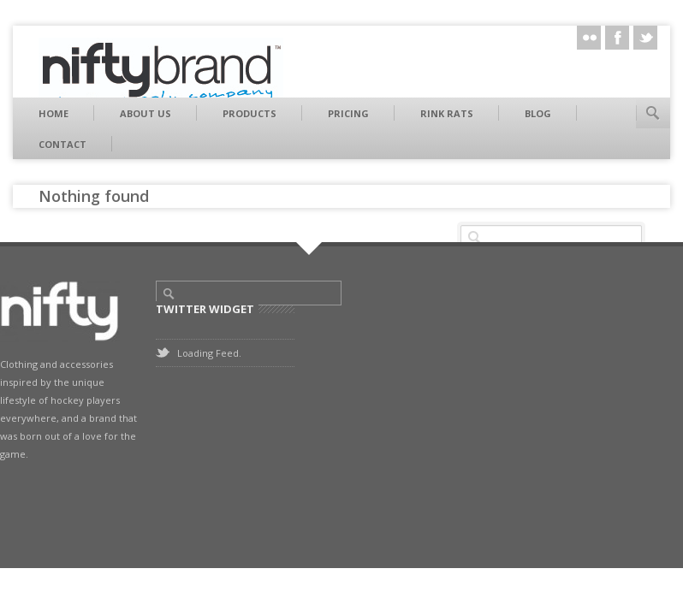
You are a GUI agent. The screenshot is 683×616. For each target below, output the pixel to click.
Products (249, 113)
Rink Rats (447, 113)
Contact (62, 144)
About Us (146, 113)
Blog (538, 113)
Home (53, 113)
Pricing (348, 113)
